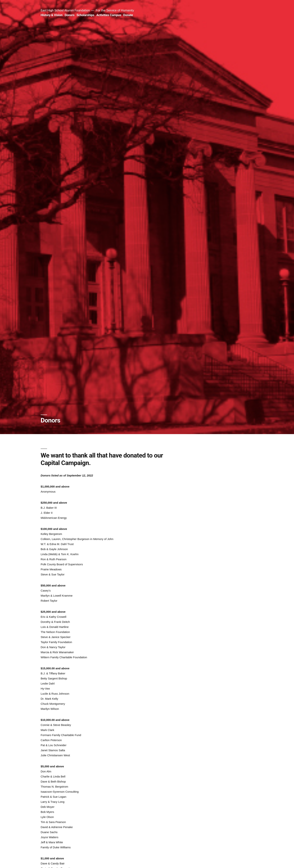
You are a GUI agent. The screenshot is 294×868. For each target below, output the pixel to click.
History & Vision (52, 15)
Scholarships (85, 15)
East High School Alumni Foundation (65, 10)
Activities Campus (109, 15)
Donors (70, 15)
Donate (128, 15)
